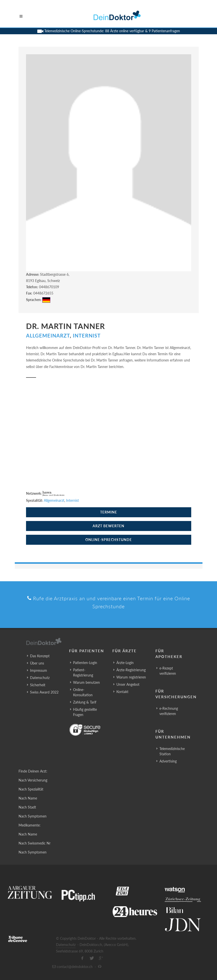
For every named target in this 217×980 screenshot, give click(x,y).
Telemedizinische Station (172, 751)
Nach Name (28, 798)
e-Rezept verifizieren (168, 671)
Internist (87, 335)
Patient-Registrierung (83, 672)
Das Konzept (40, 656)
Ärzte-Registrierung (131, 670)
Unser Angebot (128, 684)
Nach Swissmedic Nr (35, 843)
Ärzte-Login (125, 663)
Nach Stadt (27, 807)
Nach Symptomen (33, 816)
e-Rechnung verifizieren (169, 711)
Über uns (37, 663)
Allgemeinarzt (48, 335)
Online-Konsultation (83, 692)
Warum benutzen (86, 682)
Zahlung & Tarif (85, 702)
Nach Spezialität (31, 789)
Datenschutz (40, 678)
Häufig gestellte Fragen (85, 712)
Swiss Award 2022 (44, 692)
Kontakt (122, 692)
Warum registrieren (131, 677)
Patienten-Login (85, 663)
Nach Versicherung (33, 780)
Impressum (39, 670)
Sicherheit (38, 685)
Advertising (168, 761)
